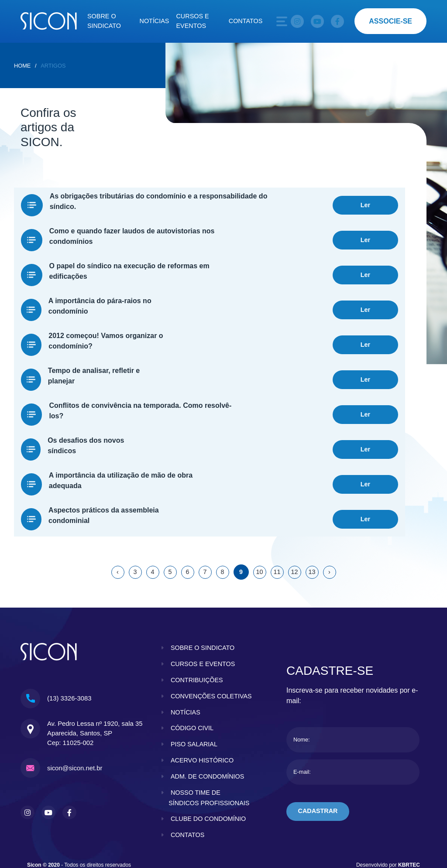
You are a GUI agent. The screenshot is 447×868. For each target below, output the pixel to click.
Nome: (302, 678)
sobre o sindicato (203, 587)
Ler (365, 202)
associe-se (390, 21)
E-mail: (302, 711)
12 (294, 511)
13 (312, 511)
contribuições (197, 619)
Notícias (155, 21)
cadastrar (318, 750)
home (22, 66)
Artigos (53, 66)
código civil (192, 677)
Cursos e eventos (192, 21)
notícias (186, 662)
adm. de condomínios (208, 726)
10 (259, 511)
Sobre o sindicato (104, 21)
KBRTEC (409, 814)
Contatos (246, 21)
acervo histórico (202, 710)
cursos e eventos (203, 603)
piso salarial (194, 694)
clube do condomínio (208, 768)
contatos (188, 784)
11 (277, 511)
